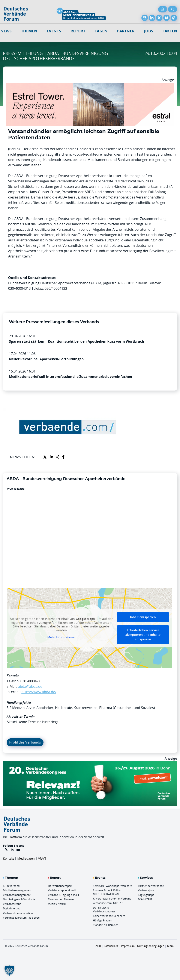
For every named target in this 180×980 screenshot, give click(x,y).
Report (78, 31)
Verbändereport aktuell (62, 890)
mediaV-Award (57, 904)
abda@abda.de (30, 686)
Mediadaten (26, 858)
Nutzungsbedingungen (151, 946)
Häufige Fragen (102, 920)
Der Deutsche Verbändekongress (104, 909)
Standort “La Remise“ (105, 925)
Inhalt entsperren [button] (143, 617)
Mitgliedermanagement (17, 890)
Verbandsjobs (146, 890)
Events (54, 31)
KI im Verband (11, 886)
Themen (29, 31)
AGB (98, 946)
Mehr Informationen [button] (62, 637)
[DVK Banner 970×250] (90, 764)
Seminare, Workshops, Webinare (112, 886)
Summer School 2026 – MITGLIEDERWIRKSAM (107, 892)
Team (170, 946)
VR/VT (42, 858)
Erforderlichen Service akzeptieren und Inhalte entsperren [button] (143, 635)
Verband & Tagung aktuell (63, 895)
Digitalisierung (12, 908)
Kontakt (8, 858)
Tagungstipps (146, 895)
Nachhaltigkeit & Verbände (19, 899)
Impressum (128, 946)
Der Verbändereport (60, 886)
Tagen (101, 31)
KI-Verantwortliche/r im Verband (112, 898)
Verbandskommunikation (18, 913)
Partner (126, 31)
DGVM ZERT (145, 899)
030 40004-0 (30, 681)
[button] (9, 971)
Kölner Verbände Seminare (109, 916)
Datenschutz (111, 946)
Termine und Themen (61, 899)
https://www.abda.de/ (39, 692)
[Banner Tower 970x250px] (90, 85)
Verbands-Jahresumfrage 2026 (21, 918)
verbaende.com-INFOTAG (108, 903)
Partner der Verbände (151, 886)
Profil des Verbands (25, 742)
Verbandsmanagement (17, 895)
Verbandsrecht (12, 904)
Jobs (148, 31)
